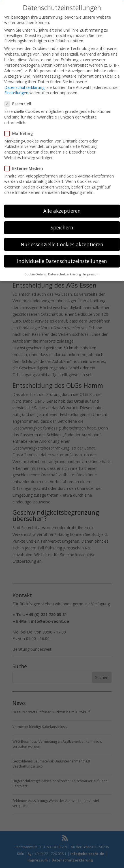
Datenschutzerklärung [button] (64, 274)
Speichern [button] (62, 227)
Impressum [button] (91, 274)
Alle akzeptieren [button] (62, 210)
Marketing (21, 132)
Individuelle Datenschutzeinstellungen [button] (62, 260)
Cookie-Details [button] (35, 274)
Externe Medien (26, 167)
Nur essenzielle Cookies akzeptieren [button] (62, 244)
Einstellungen (16, 92)
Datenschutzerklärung (24, 86)
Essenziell (20, 103)
